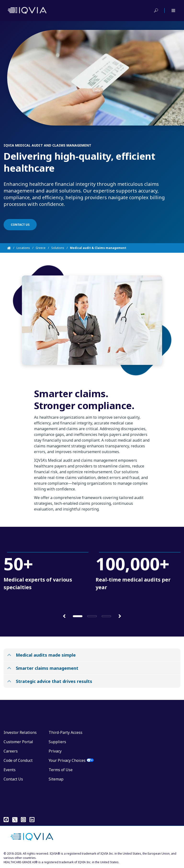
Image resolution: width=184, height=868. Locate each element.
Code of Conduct (18, 760)
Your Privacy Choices (67, 760)
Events (10, 770)
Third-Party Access (66, 732)
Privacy (55, 751)
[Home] (12, 248)
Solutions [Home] (58, 248)
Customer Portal (18, 742)
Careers (11, 751)
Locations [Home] (23, 248)
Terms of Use (61, 770)
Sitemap (56, 779)
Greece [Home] (41, 248)
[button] (64, 616)
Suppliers (57, 742)
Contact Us (13, 779)
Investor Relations (20, 732)
